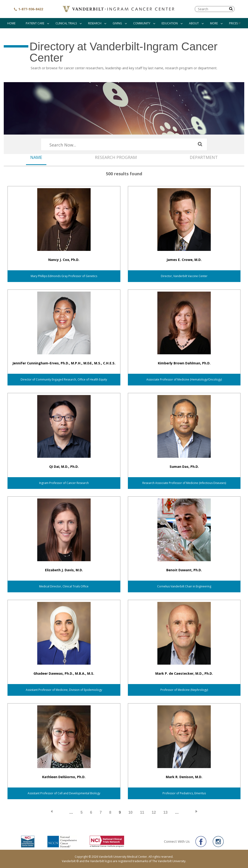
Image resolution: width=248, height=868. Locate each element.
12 (154, 812)
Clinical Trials (66, 23)
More (214, 23)
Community (142, 23)
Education (170, 23)
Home (11, 23)
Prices (235, 23)
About (194, 23)
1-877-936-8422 (28, 9)
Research (95, 23)
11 (142, 812)
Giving (117, 23)
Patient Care (35, 23)
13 (166, 812)
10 (130, 812)
